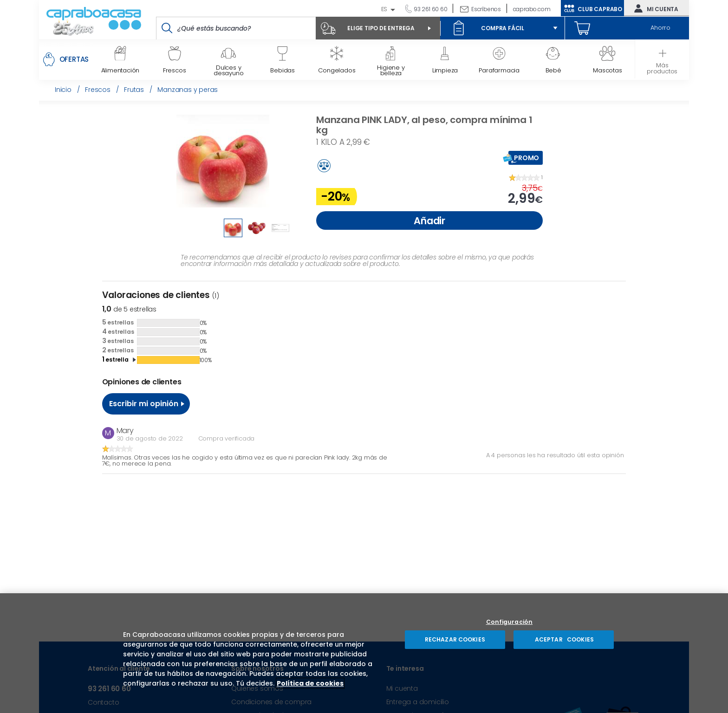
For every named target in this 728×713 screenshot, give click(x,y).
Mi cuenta (654, 8)
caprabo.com (532, 9)
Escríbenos (486, 9)
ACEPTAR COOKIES (564, 639)
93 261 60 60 (430, 9)
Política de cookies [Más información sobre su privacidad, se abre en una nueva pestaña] (310, 683)
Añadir (429, 221)
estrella (115, 359)
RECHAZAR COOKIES (455, 639)
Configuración (510, 622)
